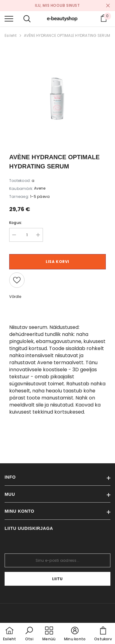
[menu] (9, 18)
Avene (40, 188)
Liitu (57, 579)
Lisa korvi (57, 262)
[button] (29, 634)
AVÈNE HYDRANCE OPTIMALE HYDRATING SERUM (67, 35)
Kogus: (16, 223)
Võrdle (15, 297)
